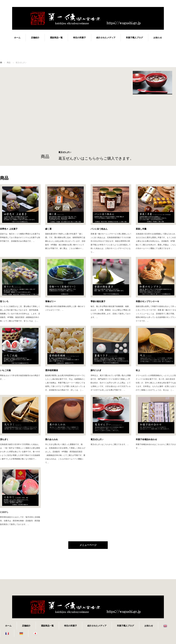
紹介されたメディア (106, 38)
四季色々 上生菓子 (9, 229)
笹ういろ (4, 301)
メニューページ (88, 545)
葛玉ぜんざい (97, 439)
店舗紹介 (35, 38)
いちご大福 (5, 370)
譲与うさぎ (96, 370)
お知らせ (158, 38)
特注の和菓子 (80, 38)
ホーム (17, 38)
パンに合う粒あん (99, 229)
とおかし (4, 512)
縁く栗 (48, 229)
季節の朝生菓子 (98, 301)
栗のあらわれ (52, 439)
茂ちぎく (4, 439)
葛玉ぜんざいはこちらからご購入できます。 (96, 158)
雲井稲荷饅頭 (52, 370)
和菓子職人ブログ (134, 38)
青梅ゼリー (51, 301)
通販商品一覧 (56, 38)
